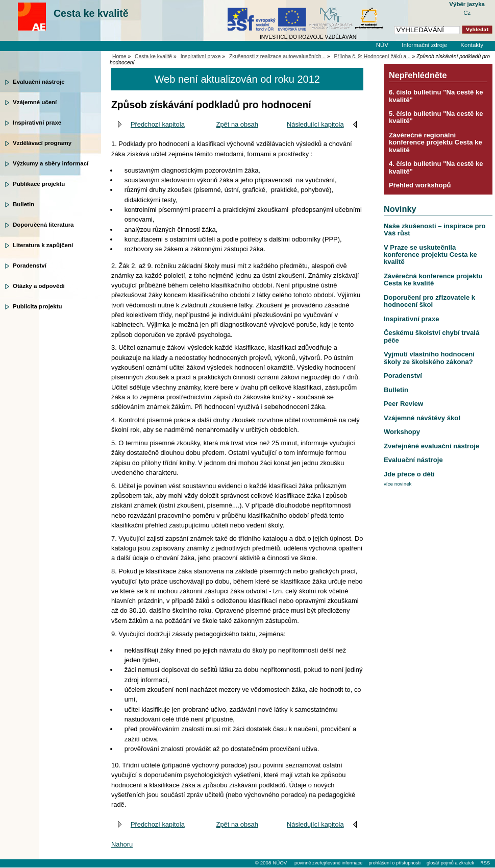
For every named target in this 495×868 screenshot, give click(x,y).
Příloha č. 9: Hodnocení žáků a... (373, 56)
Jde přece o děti (409, 474)
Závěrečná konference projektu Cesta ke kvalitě (433, 280)
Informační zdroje (424, 45)
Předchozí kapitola (158, 124)
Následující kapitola (315, 124)
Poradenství (30, 266)
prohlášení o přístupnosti (394, 863)
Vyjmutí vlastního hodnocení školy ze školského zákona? (429, 358)
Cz (467, 13)
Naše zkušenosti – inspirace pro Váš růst (435, 230)
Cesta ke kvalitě (91, 13)
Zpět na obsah (237, 124)
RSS (485, 863)
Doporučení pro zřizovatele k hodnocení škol (429, 301)
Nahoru (122, 844)
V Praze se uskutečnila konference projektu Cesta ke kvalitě (430, 255)
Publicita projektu (38, 306)
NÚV (382, 45)
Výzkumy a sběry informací (51, 163)
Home (119, 56)
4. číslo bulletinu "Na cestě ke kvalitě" (436, 167)
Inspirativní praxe (37, 123)
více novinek (398, 484)
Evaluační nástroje (39, 82)
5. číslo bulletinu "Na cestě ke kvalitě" (436, 117)
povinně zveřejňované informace (328, 863)
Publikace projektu (39, 184)
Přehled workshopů (420, 185)
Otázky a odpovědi (39, 286)
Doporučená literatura (43, 225)
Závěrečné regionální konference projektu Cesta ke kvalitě (436, 142)
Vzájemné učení (35, 102)
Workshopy (402, 432)
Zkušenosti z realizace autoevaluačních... (277, 56)
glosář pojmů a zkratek (450, 863)
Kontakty (472, 45)
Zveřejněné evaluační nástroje (431, 446)
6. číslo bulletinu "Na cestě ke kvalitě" (436, 96)
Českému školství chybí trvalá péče (431, 336)
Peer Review (403, 404)
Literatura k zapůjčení (43, 245)
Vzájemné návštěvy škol (422, 418)
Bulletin (23, 204)
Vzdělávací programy (42, 143)
